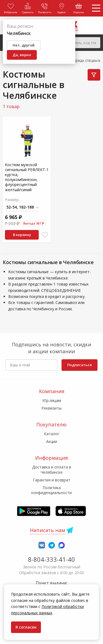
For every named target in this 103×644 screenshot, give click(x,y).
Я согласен (26, 627)
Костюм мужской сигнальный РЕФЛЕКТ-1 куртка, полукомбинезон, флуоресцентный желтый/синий (27, 177)
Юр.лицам (52, 400)
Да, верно (22, 55)
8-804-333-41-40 (51, 559)
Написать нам (48, 530)
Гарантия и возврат (52, 480)
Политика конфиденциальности (51, 490)
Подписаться (80, 365)
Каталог (52, 434)
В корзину (22, 235)
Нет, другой (24, 45)
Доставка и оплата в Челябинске (52, 469)
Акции (52, 441)
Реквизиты (51, 408)
